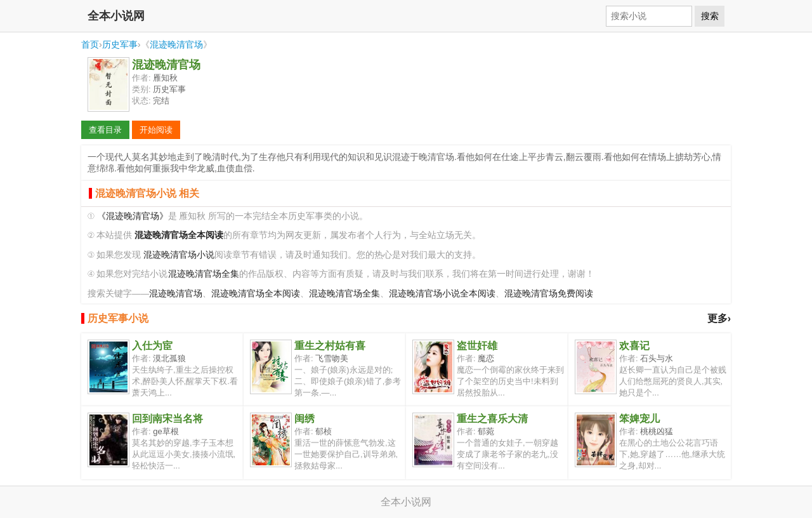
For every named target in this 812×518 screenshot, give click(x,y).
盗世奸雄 (477, 346)
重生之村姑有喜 (330, 346)
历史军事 (120, 44)
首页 (90, 44)
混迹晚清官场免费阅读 (549, 294)
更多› (719, 318)
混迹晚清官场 (176, 44)
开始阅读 (156, 130)
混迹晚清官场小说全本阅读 (442, 294)
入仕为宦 (152, 346)
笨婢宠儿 (639, 419)
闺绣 (304, 419)
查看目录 (105, 130)
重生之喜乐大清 (492, 419)
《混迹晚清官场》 (133, 216)
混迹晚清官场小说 (179, 255)
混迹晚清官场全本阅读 (256, 294)
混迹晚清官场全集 (204, 274)
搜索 (710, 16)
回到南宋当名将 (167, 419)
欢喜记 (634, 346)
